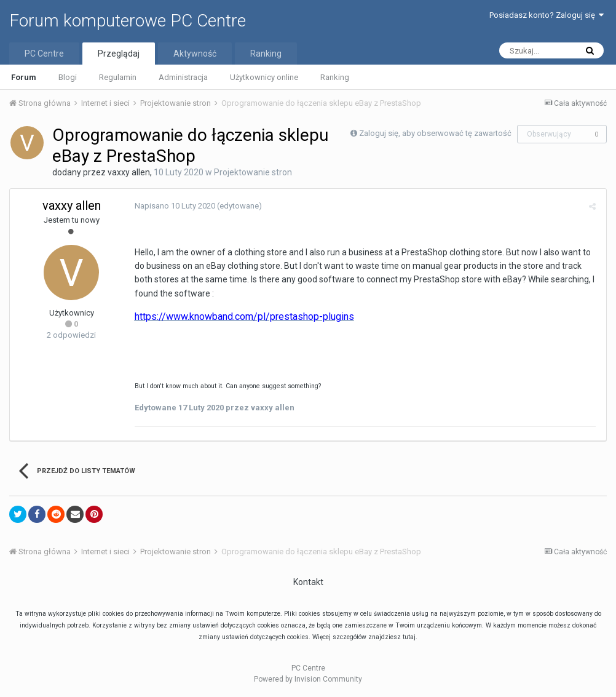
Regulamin (118, 77)
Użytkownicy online (264, 77)
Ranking (335, 77)
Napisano (173, 206)
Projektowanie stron (253, 172)
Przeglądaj (119, 54)
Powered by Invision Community (308, 679)
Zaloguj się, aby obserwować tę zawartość (435, 133)
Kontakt (308, 582)
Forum (24, 77)
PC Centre (44, 54)
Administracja (183, 77)
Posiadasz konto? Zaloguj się (547, 15)
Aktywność (195, 54)
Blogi (68, 77)
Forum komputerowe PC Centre (128, 21)
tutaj (409, 637)
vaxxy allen (129, 172)
